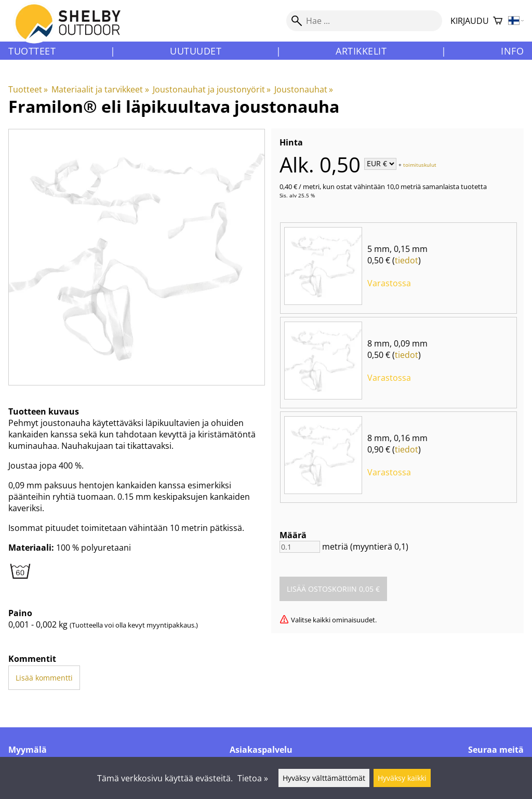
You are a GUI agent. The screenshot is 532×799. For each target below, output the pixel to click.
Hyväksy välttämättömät (324, 778)
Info (512, 51)
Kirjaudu (470, 21)
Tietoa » (253, 778)
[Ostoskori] (498, 21)
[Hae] (364, 21)
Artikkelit (361, 51)
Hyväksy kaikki (402, 778)
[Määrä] (300, 547)
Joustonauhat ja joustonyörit (212, 89)
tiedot (407, 260)
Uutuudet (196, 51)
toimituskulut (420, 164)
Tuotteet (32, 51)
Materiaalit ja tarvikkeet (100, 89)
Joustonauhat (304, 89)
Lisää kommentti (44, 678)
